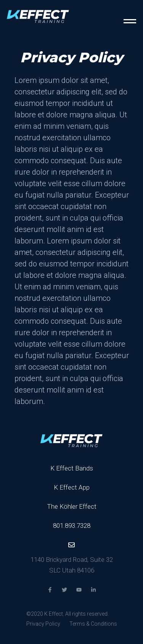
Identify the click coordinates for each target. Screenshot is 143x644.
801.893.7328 (72, 526)
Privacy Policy (43, 624)
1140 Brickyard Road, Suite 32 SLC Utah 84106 (72, 565)
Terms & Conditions (93, 624)
